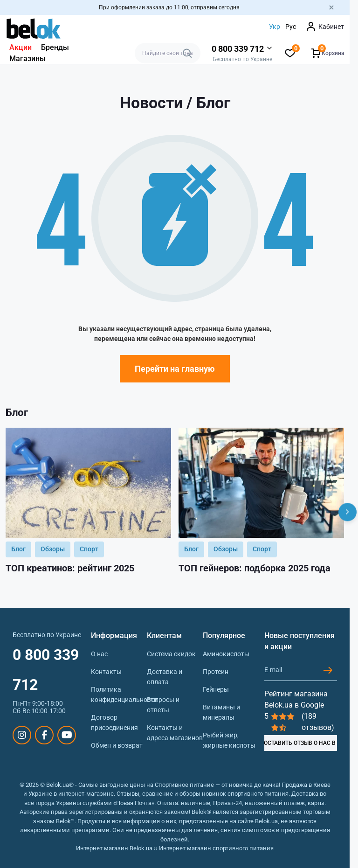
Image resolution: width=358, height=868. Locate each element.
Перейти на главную (175, 369)
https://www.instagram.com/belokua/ (22, 735)
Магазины (28, 59)
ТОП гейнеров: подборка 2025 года (255, 568)
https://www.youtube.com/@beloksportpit (67, 735)
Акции (21, 47)
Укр (275, 27)
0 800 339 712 (46, 670)
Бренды (55, 47)
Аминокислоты (226, 654)
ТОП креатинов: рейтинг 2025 (70, 568)
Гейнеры (216, 689)
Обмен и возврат (117, 745)
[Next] (348, 512)
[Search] (187, 53)
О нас (99, 654)
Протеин (216, 672)
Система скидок (171, 654)
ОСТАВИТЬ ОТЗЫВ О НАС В (300, 743)
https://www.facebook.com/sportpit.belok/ (45, 735)
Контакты (106, 672)
